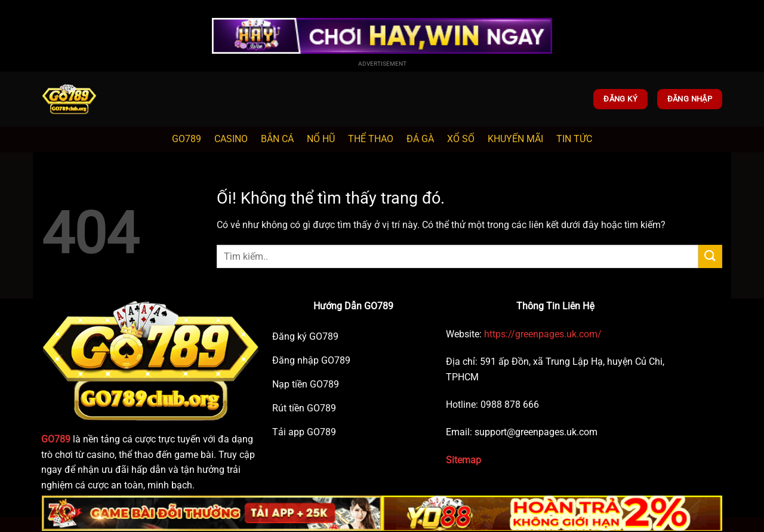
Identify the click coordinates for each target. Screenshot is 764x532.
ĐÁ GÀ (420, 139)
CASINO (231, 139)
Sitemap (463, 460)
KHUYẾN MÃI (515, 139)
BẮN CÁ (277, 139)
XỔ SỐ (461, 139)
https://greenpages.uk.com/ (542, 334)
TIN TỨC (574, 139)
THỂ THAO (371, 139)
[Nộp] (710, 256)
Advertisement (382, 64)
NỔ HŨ (321, 139)
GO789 (187, 139)
